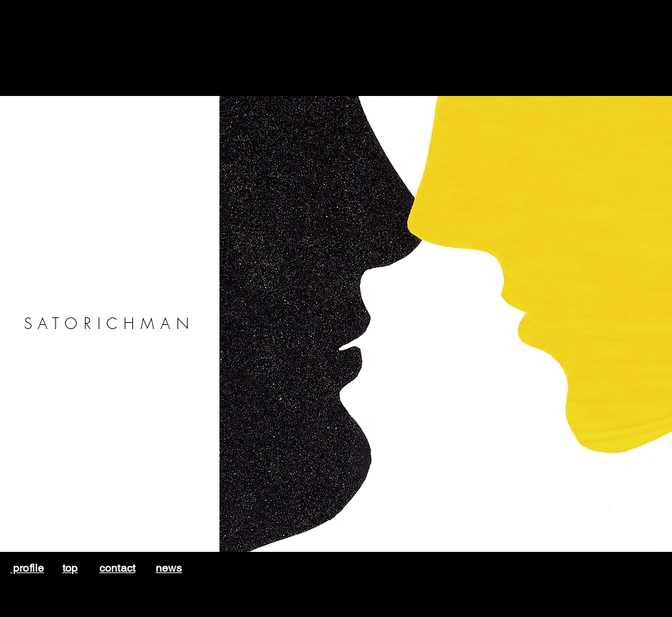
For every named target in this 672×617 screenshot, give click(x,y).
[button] (445, 324)
